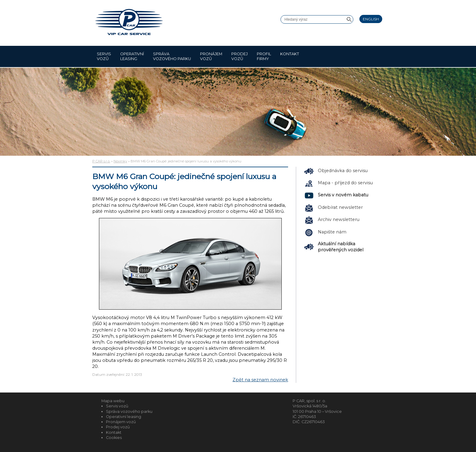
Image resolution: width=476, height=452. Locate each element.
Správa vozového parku (172, 56)
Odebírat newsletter (340, 207)
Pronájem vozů (211, 56)
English (371, 19)
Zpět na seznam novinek (260, 380)
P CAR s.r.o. (101, 161)
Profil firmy (264, 56)
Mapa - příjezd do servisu (345, 183)
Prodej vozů (240, 56)
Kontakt (290, 56)
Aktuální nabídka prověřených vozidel (341, 247)
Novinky (120, 161)
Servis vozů (104, 56)
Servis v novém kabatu (343, 195)
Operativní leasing (132, 56)
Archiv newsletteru (339, 219)
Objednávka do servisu (343, 171)
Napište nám (332, 232)
